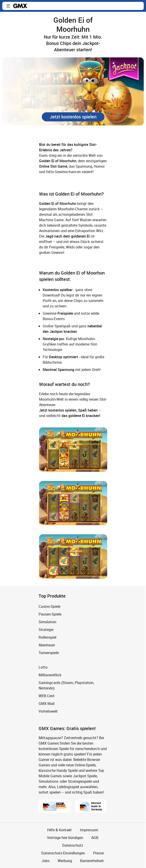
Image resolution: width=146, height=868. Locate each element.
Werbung (65, 861)
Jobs (46, 861)
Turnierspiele (49, 653)
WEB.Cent (47, 696)
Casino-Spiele (49, 606)
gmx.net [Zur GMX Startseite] (20, 6)
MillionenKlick (50, 675)
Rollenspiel (47, 637)
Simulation (47, 622)
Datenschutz (73, 845)
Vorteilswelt (48, 711)
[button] (8, 6)
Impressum (89, 830)
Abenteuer (47, 645)
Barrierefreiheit (92, 861)
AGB (95, 838)
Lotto (43, 667)
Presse (98, 853)
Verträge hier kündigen (65, 838)
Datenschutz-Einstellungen (63, 853)
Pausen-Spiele (50, 614)
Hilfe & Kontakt (59, 830)
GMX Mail (47, 704)
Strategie (46, 630)
